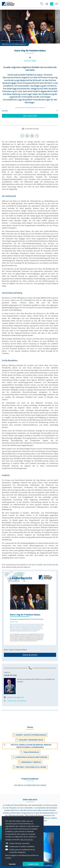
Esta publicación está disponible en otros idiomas (30, 108)
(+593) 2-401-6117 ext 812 (15, 701)
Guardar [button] (12, 864)
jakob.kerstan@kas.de (14, 697)
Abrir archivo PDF (30, 116)
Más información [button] (27, 839)
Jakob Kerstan (10, 675)
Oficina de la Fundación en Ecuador (30, 785)
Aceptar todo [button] (33, 864)
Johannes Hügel (30, 61)
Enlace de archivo (30, 655)
